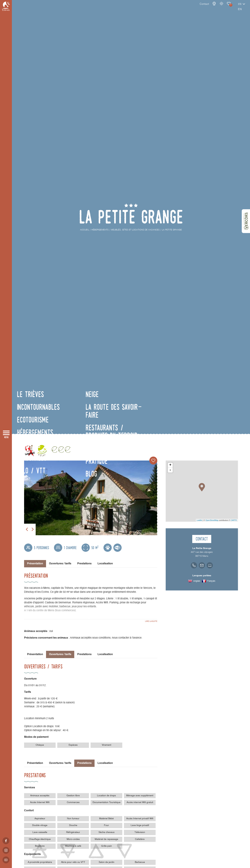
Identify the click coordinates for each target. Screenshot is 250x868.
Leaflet (199, 520)
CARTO (234, 520)
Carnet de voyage (217, 7)
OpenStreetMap (212, 520)
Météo (210, 7)
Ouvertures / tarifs (60, 564)
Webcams (203, 7)
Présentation (35, 654)
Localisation (105, 564)
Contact (193, 7)
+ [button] (170, 465)
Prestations (84, 564)
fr (228, 8)
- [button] (170, 470)
